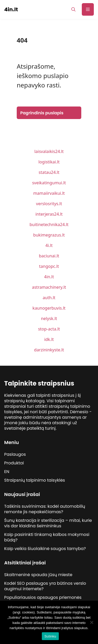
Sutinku (50, 636)
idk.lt (49, 339)
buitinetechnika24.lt (49, 224)
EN (7, 472)
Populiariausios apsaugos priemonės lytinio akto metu (43, 600)
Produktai (14, 463)
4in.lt (49, 277)
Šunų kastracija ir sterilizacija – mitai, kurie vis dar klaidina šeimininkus (48, 523)
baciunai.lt (49, 256)
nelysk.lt (49, 318)
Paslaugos (15, 454)
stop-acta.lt (49, 329)
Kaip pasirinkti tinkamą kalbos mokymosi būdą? (47, 537)
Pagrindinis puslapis (42, 113)
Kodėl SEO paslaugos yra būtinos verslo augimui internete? (45, 586)
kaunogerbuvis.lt (49, 308)
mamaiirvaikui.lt (49, 193)
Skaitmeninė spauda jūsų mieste (38, 575)
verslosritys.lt (49, 204)
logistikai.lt (49, 162)
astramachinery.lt (49, 287)
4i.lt (49, 245)
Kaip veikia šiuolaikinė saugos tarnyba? (45, 549)
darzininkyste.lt (49, 350)
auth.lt (49, 298)
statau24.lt (49, 172)
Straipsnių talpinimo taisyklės (35, 480)
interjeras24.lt (49, 214)
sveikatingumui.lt (49, 183)
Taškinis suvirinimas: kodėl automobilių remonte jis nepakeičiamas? (45, 509)
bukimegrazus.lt (49, 235)
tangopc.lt (49, 266)
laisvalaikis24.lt (49, 151)
